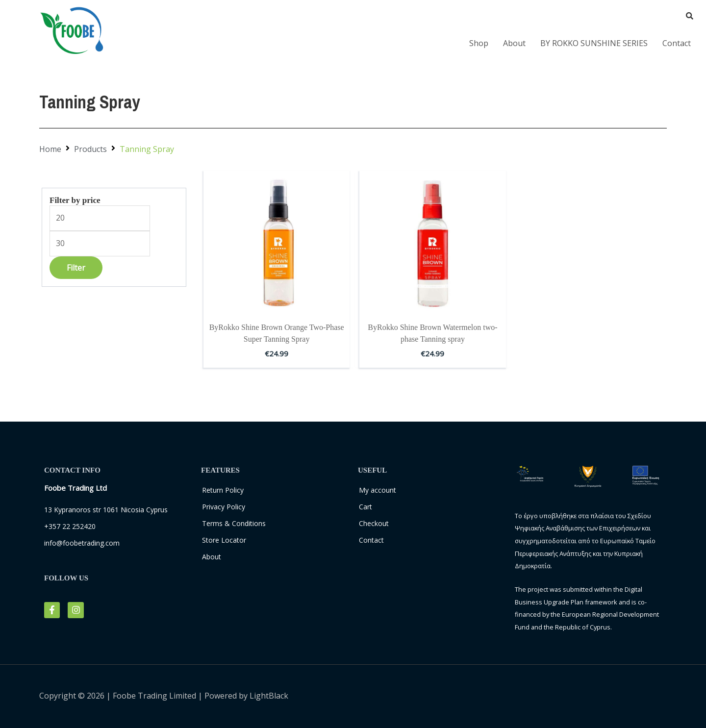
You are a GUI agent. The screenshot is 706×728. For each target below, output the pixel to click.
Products (90, 149)
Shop (479, 43)
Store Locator (224, 540)
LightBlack (269, 696)
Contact (677, 43)
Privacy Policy (224, 507)
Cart (366, 507)
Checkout (374, 523)
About (514, 43)
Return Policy (223, 490)
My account (378, 490)
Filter (76, 268)
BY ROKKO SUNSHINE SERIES (594, 43)
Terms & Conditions (234, 523)
